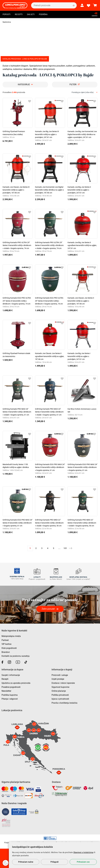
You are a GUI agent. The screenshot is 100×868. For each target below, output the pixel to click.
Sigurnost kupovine (60, 687)
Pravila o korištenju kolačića (64, 702)
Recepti (20, 15)
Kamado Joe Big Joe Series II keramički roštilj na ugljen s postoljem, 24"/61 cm (79, 190)
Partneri (5, 640)
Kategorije (24, 84)
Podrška (45, 15)
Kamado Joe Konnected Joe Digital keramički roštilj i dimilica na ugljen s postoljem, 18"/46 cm (49, 190)
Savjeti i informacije (11, 675)
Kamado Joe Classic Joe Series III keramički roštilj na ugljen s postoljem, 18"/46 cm (16, 190)
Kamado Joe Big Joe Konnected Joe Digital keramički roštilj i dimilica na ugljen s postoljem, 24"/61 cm (82, 134)
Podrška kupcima (10, 694)
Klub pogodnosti (9, 648)
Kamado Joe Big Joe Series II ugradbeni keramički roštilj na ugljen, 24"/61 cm (82, 245)
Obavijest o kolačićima (83, 852)
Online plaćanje (59, 691)
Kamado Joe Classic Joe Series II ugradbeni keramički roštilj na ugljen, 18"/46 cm (50, 356)
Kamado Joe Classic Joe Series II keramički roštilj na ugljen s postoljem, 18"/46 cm (81, 301)
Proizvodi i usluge (60, 675)
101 (65, 548)
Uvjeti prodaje (58, 679)
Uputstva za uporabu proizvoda (16, 683)
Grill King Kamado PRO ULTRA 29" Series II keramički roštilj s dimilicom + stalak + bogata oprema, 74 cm (17, 245)
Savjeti (32, 15)
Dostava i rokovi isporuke (63, 683)
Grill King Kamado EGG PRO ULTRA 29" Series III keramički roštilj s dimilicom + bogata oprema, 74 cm (17, 301)
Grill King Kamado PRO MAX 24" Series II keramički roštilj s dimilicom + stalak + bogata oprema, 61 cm (17, 412)
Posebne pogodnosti (11, 687)
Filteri (73, 84)
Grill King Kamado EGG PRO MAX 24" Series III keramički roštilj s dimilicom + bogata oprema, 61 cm (50, 467)
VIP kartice (6, 644)
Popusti (7, 15)
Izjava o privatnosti (60, 698)
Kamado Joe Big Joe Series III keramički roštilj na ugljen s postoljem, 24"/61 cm (47, 134)
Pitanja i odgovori (10, 698)
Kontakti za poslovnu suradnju (16, 656)
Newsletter (6, 691)
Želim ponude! (48, 608)
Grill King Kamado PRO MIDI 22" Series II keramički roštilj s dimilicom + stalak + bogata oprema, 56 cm (49, 523)
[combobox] (85, 92)
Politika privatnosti (60, 694)
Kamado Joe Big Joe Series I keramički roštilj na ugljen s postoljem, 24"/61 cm (79, 356)
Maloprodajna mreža (11, 636)
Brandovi (6, 652)
